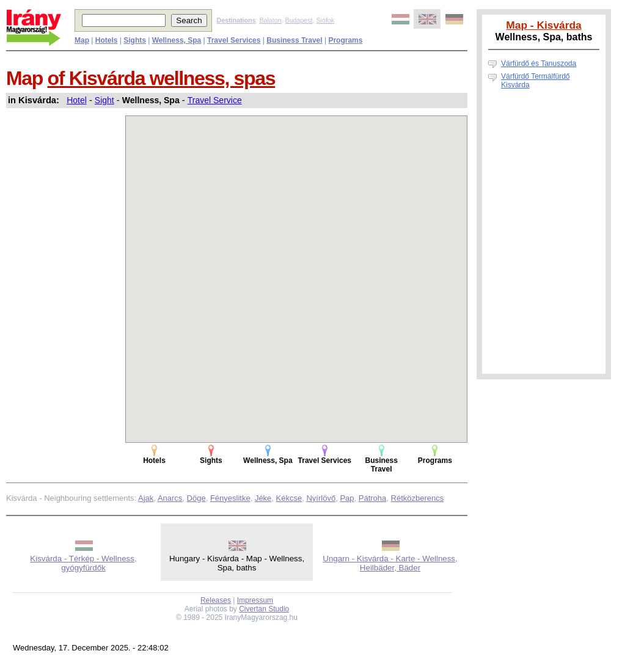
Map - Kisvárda (543, 25)
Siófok (325, 20)
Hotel (77, 100)
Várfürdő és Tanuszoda (539, 64)
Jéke (263, 498)
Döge (196, 498)
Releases (216, 600)
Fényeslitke (230, 498)
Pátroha (373, 498)
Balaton (270, 20)
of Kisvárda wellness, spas (162, 78)
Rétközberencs (418, 498)
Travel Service (215, 100)
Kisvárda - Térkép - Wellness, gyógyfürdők (83, 563)
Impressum (255, 600)
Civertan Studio (264, 609)
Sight (104, 100)
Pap (347, 498)
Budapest (299, 20)
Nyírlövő (321, 498)
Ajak (146, 498)
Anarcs (170, 498)
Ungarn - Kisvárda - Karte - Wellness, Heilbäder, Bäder (390, 563)
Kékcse (289, 498)
